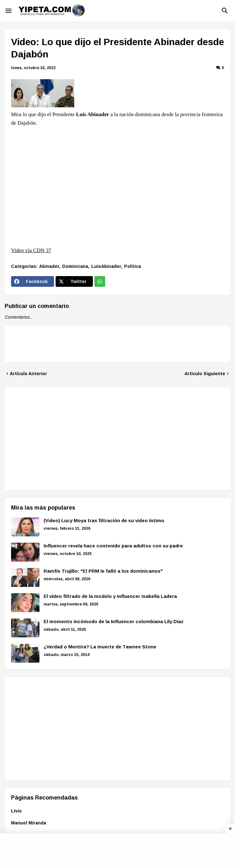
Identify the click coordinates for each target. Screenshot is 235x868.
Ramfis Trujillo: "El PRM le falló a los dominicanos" (103, 571)
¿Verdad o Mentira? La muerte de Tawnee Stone (100, 647)
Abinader (49, 266)
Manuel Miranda (29, 823)
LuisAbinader (106, 266)
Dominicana (75, 266)
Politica (133, 266)
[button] (9, 11)
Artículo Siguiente (205, 374)
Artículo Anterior (28, 374)
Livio (16, 811)
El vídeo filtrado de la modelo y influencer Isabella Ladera (110, 596)
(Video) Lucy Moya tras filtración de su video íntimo (104, 520)
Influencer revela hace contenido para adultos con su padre (113, 546)
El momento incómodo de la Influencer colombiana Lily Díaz (114, 621)
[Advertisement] (64, 438)
